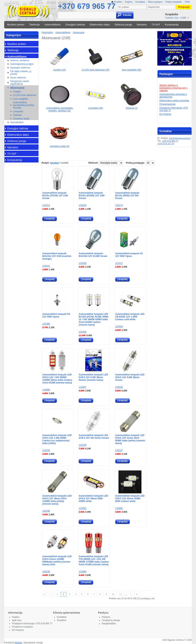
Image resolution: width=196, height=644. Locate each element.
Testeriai (17, 115)
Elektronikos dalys (100, 25)
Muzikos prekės (16, 25)
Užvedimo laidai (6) (60, 145)
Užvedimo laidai (21, 119)
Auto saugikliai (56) (131, 68)
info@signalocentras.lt (180, 138)
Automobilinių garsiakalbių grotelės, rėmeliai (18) (59, 108)
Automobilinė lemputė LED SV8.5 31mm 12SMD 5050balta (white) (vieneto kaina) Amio (57, 560)
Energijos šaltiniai (75, 25)
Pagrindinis (47, 32)
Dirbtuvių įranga (123, 25)
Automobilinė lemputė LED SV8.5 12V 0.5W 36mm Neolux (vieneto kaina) (93, 377)
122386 (46, 324)
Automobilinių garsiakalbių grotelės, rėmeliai (24, 105)
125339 (82, 445)
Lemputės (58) (96, 107)
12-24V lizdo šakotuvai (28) (95, 68)
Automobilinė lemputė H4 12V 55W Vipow (56, 315)
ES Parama (165, 114)
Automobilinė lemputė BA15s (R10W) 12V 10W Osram (92, 196)
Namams (142, 25)
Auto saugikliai (20, 99)
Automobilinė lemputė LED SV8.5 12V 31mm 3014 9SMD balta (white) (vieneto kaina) (130, 439)
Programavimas (167, 104)
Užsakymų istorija (111, 620)
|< (45, 594)
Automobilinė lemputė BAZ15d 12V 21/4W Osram (93, 255)
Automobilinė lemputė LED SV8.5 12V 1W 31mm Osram (94, 437)
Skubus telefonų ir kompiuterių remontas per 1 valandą (173, 88)
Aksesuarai (17, 88)
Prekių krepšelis (174, 2)
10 (113, 594)
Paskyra (106, 617)
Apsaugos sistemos (20, 68)
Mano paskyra (155, 2)
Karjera (129, 2)
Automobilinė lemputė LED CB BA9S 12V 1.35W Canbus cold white (130, 317)
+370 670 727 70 (166, 144)
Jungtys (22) (60, 68)
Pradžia (117, 2)
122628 (82, 263)
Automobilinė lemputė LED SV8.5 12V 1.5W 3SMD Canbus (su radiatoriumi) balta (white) (57, 439)
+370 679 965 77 (87, 6)
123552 (82, 508)
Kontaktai (140, 2)
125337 (119, 450)
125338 (46, 572)
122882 (119, 508)
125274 (119, 205)
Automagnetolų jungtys (22, 64)
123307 (82, 387)
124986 (46, 390)
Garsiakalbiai (17, 122)
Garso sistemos (18, 78)
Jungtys (17, 92)
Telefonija (34, 25)
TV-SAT (156, 25)
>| (137, 594)
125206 (82, 332)
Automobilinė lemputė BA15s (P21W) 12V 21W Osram (55, 196)
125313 (46, 205)
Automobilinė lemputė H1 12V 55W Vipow (129, 255)
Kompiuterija (172, 25)
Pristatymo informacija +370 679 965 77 (32, 624)
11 (120, 594)
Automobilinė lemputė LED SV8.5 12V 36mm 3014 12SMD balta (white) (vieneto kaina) (57, 500)
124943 (119, 326)
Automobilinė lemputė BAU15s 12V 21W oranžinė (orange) (57, 256)
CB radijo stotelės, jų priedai (21, 73)
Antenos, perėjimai (20, 60)
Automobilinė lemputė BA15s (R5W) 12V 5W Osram (127, 196)
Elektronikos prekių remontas (174, 101)
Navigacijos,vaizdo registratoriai (20, 83)
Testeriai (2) (131, 107)
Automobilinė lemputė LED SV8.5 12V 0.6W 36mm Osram (130, 377)
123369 (82, 572)
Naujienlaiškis (109, 624)
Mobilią (18, 643)
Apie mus (17, 620)
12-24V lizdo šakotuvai (25, 95)
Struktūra (62, 620)
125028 (82, 205)
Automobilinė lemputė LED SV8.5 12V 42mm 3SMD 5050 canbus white (130, 499)
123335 (46, 450)
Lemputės (18, 111)
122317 (119, 263)
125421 (46, 266)
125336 (46, 511)
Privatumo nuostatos (22, 627)
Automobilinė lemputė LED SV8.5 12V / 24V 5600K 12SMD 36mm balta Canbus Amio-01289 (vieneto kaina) (57, 379)
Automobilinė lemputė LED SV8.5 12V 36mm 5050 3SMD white (93, 499)
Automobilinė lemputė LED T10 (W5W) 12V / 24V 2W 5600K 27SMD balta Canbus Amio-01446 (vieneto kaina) (94, 560)
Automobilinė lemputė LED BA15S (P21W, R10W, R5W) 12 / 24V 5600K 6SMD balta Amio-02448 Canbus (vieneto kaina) (94, 319)
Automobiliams (53, 25)
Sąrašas (55, 163)
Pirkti (187, 2)
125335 (119, 387)
